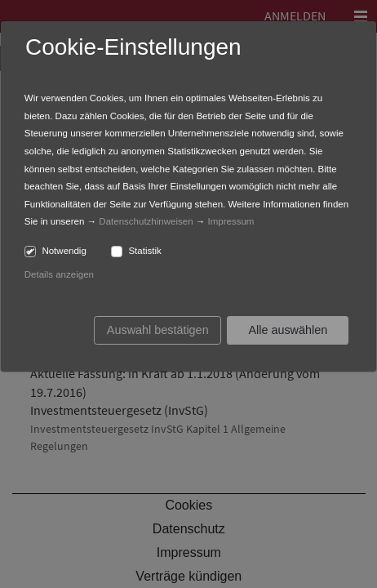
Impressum (231, 221)
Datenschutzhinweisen (146, 221)
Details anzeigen (59, 274)
